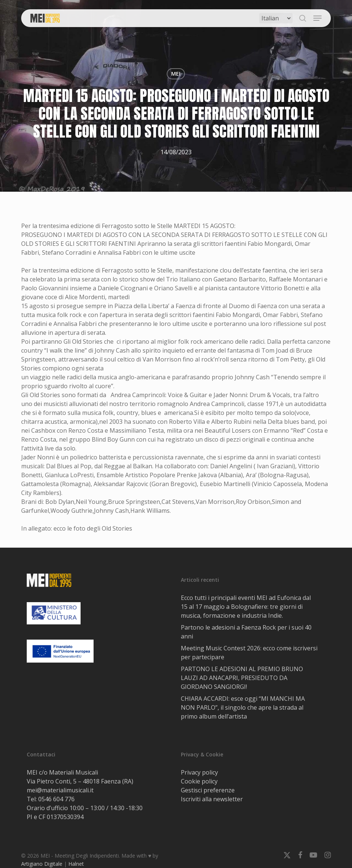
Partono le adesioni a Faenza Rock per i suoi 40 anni (246, 632)
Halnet (76, 864)
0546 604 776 (56, 799)
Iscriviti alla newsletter (212, 799)
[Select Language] (276, 18)
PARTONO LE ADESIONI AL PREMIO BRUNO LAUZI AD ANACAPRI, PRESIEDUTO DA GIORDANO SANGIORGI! (242, 678)
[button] (317, 18)
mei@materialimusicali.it (60, 790)
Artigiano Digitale (42, 864)
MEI (176, 74)
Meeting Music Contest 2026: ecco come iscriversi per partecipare (249, 653)
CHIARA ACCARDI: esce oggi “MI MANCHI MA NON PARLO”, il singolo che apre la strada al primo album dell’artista (243, 707)
